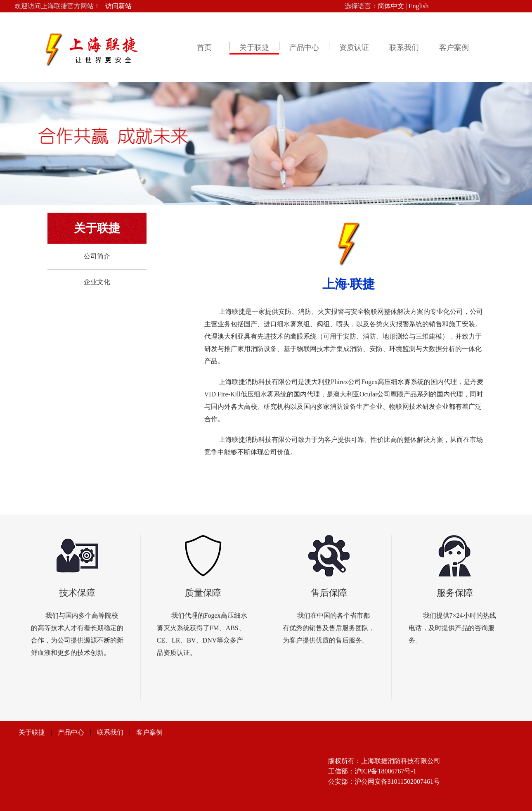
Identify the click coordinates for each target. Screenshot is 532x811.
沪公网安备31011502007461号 (397, 781)
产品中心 (304, 47)
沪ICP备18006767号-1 (385, 771)
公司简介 (97, 256)
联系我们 (404, 47)
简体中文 (391, 6)
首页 (204, 47)
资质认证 (354, 47)
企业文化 (97, 282)
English (419, 6)
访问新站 (118, 6)
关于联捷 (254, 47)
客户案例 (454, 47)
